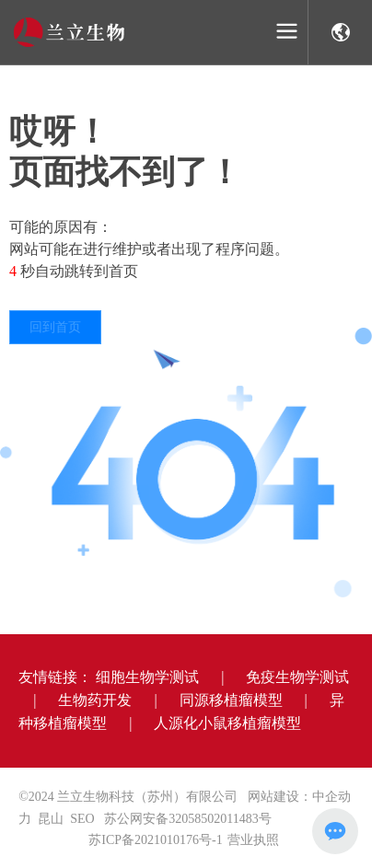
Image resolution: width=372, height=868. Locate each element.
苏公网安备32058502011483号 (187, 819)
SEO (82, 819)
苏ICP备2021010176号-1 (155, 840)
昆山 (51, 819)
